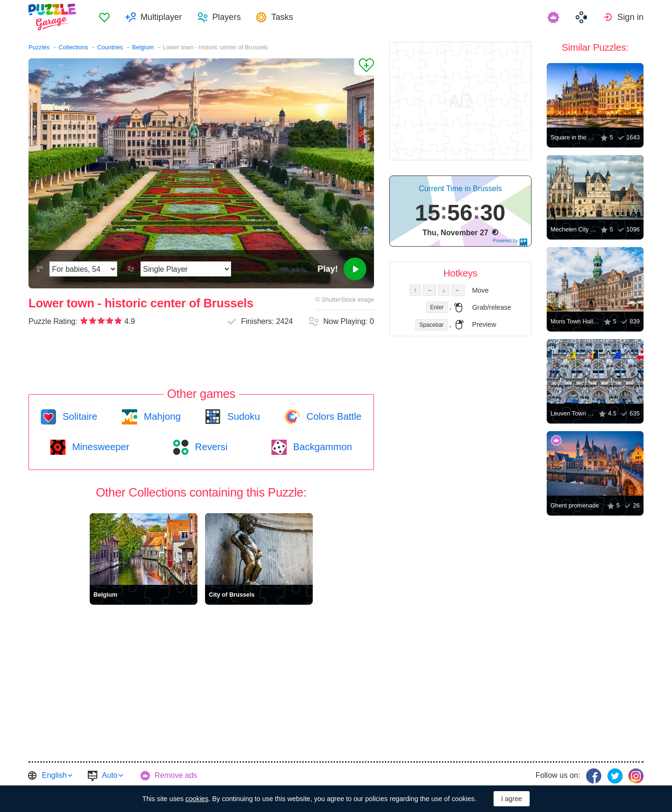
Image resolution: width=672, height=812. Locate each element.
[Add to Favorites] (364, 67)
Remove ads (176, 775)
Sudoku (242, 416)
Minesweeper (99, 447)
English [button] (54, 775)
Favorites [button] (104, 17)
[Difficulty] (83, 269)
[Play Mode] (186, 269)
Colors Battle (333, 416)
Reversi (210, 447)
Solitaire (79, 416)
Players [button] (226, 17)
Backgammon (321, 447)
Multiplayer (161, 17)
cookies (197, 799)
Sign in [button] (630, 17)
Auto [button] (110, 775)
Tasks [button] (282, 17)
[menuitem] (104, 17)
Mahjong (161, 416)
